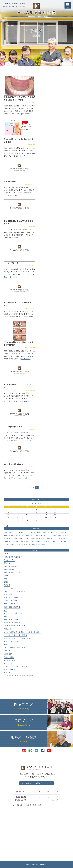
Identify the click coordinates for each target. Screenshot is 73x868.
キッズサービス (10, 669)
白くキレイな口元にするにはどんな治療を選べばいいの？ (26, 545)
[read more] (26, 114)
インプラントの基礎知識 (13, 613)
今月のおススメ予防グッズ (14, 598)
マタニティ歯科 (10, 660)
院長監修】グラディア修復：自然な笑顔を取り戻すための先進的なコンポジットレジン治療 (38, 538)
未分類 (6, 644)
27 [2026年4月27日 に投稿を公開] (8, 520)
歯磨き (6, 579)
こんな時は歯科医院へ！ (14, 427)
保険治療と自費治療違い (13, 557)
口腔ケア (7, 554)
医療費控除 (8, 654)
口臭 (5, 610)
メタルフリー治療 (10, 601)
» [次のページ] (43, 488)
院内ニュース (9, 616)
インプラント (9, 673)
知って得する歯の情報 (12, 623)
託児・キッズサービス (12, 619)
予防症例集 (8, 629)
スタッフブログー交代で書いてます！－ (19, 638)
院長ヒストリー (10, 560)
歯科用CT (7, 576)
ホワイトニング (10, 604)
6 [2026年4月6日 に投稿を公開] (8, 512)
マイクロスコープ (10, 663)
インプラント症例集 (11, 641)
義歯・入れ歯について (12, 572)
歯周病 (6, 582)
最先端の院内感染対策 (12, 607)
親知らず (7, 563)
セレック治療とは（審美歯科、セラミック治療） (22, 632)
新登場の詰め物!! (11, 181)
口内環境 (7, 651)
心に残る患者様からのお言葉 (15, 626)
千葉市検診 (8, 594)
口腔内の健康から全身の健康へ (15, 648)
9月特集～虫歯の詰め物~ (14, 464)
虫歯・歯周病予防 (10, 566)
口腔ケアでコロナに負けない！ (15, 591)
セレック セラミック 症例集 (15, 635)
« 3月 (6, 526)
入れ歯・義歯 (9, 657)
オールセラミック (11, 263)
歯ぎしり (7, 585)
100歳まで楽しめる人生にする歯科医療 (19, 676)
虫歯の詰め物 (9, 569)
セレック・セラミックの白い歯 (15, 666)
